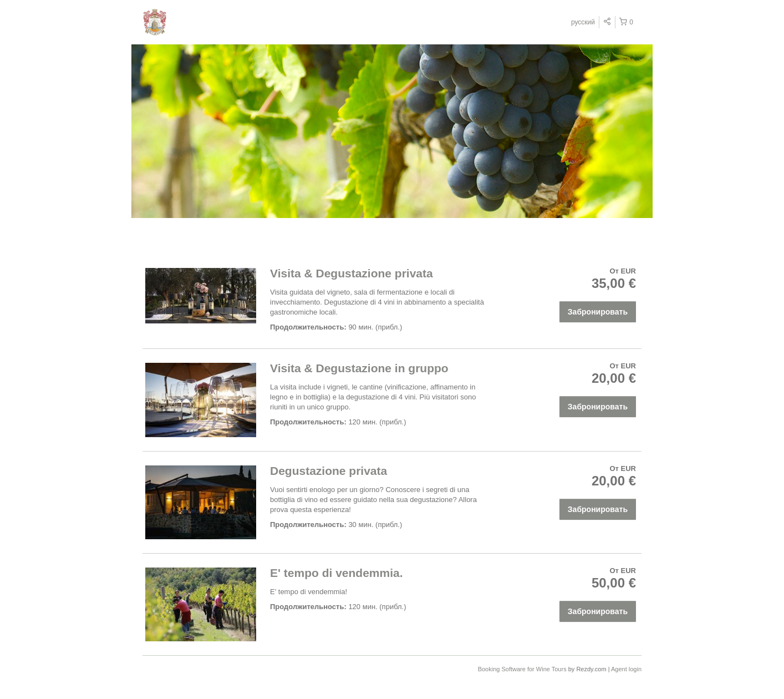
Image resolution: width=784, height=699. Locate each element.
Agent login (626, 669)
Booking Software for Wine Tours (523, 669)
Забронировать (598, 312)
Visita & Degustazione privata (352, 273)
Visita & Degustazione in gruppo (359, 368)
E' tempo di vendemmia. (337, 573)
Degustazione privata (329, 471)
